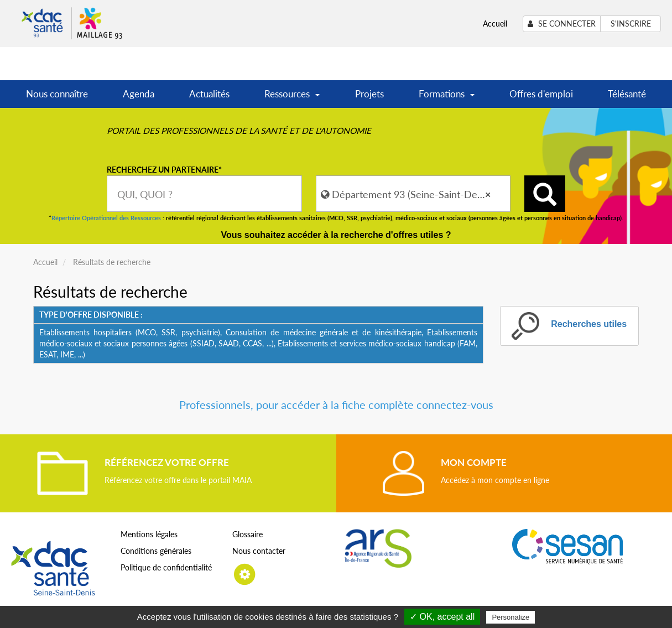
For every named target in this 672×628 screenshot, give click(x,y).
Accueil (495, 24)
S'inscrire (631, 24)
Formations (447, 98)
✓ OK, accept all (442, 617)
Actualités (209, 94)
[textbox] (204, 194)
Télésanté (627, 94)
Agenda (139, 94)
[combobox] (204, 194)
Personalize (510, 617)
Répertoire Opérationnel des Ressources (106, 218)
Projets (369, 94)
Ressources (292, 98)
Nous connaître (57, 94)
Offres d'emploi (541, 94)
